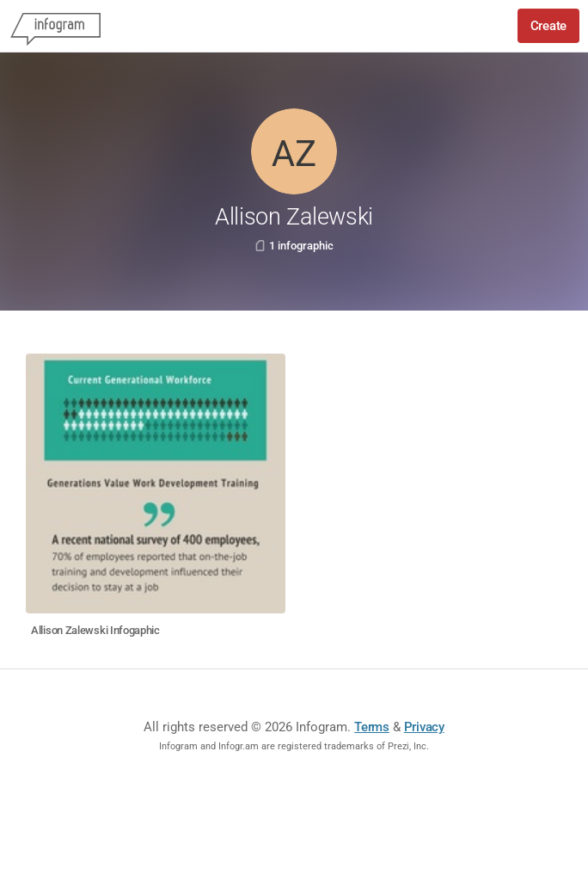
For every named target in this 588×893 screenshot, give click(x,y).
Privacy (424, 727)
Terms (372, 727)
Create (548, 26)
